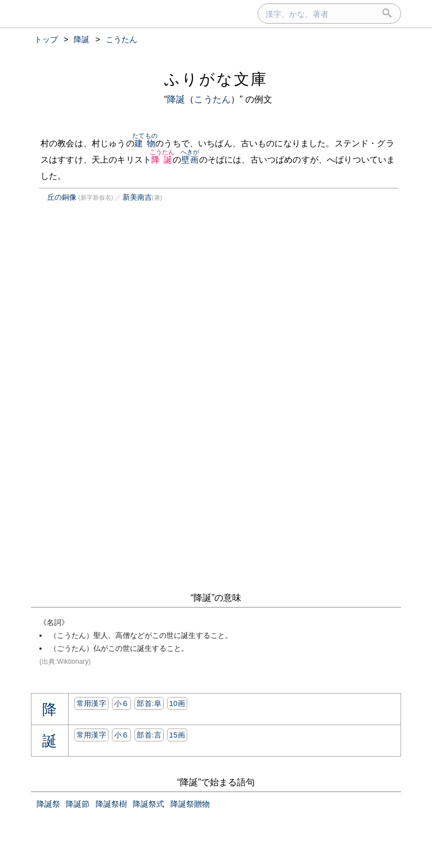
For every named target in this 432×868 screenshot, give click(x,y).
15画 (177, 735)
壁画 (190, 159)
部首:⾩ (149, 703)
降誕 (176, 99)
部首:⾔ (149, 735)
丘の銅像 (62, 197)
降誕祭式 (148, 804)
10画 (177, 703)
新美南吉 (137, 197)
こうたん (212, 99)
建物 (145, 143)
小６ (122, 703)
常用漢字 (91, 703)
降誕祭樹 (111, 804)
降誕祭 (48, 804)
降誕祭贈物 (190, 804)
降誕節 (78, 804)
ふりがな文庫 (216, 79)
